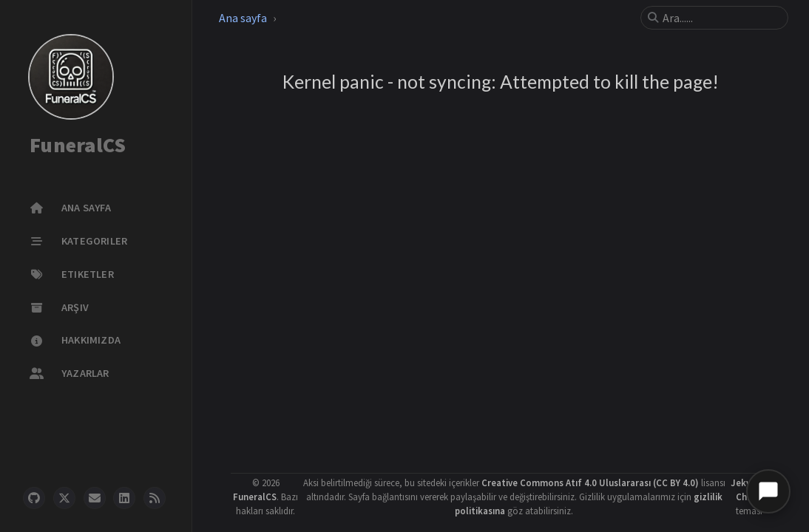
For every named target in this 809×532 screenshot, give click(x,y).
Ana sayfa (243, 18)
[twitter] (64, 498)
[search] (720, 18)
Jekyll (744, 482)
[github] (34, 498)
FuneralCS (78, 146)
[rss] (155, 498)
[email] (95, 498)
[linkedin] (124, 498)
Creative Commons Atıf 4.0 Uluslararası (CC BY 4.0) (590, 482)
